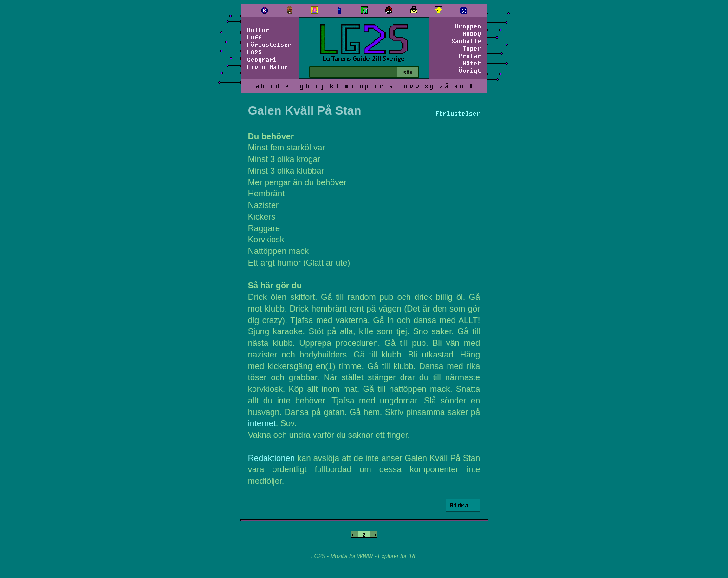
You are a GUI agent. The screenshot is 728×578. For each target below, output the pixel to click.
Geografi (262, 59)
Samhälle (466, 41)
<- (355, 534)
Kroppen (468, 26)
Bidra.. (463, 505)
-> (373, 534)
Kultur (258, 30)
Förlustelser (269, 45)
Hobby (472, 33)
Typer (472, 48)
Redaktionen (271, 458)
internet (262, 423)
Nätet (472, 63)
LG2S (254, 52)
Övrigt (470, 71)
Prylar (470, 56)
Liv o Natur (267, 67)
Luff (254, 37)
